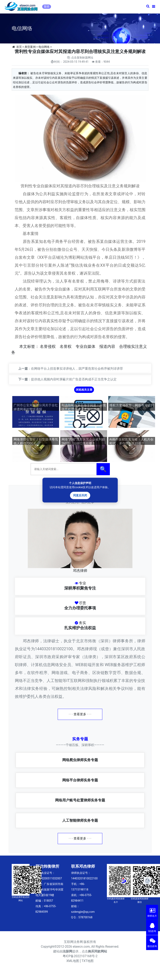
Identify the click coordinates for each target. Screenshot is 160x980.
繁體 (47, 7)
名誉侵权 (48, 346)
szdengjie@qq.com (83, 912)
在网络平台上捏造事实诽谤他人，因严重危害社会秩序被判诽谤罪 (77, 369)
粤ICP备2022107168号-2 (80, 956)
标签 (31, 346)
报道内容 (107, 346)
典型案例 (30, 47)
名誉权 (66, 346)
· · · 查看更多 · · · (80, 714)
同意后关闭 (80, 495)
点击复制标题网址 (82, 58)
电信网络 (44, 47)
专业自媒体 (85, 346)
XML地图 (73, 961)
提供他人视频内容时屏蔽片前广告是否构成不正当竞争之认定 (74, 379)
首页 (19, 47)
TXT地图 (88, 961)
